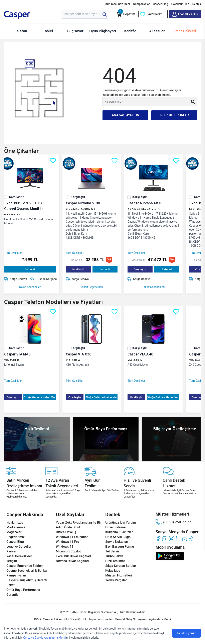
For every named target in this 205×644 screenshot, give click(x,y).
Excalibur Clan (180, 4)
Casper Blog (161, 4)
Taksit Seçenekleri (33, 287)
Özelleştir (82, 269)
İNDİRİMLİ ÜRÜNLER (174, 115)
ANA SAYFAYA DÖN (125, 115)
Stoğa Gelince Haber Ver (43, 397)
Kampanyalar (142, 4)
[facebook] (158, 539)
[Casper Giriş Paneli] (185, 14)
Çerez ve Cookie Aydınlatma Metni (44, 638)
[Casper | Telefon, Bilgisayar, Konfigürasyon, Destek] (30, 15)
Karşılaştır (20, 197)
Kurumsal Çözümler (118, 4)
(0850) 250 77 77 (173, 522)
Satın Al (33, 269)
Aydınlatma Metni (160, 619)
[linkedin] (178, 539)
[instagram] (165, 539)
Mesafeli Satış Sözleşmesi (131, 619)
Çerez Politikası (52, 619)
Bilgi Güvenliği (72, 619)
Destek (197, 4)
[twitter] (171, 539)
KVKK (38, 619)
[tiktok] (191, 539)
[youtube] (184, 539)
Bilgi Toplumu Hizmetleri (98, 619)
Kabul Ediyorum (186, 633)
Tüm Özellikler (16, 253)
